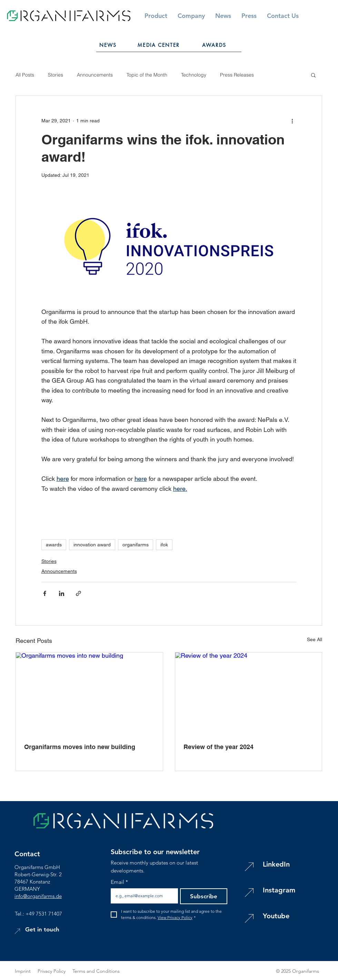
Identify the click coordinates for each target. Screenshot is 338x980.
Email (119, 882)
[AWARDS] (214, 45)
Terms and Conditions (96, 971)
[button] (283, 16)
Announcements (95, 75)
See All (315, 639)
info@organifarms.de (38, 896)
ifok (164, 545)
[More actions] (292, 121)
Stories (56, 75)
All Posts (25, 75)
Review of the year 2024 (218, 747)
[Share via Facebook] (45, 593)
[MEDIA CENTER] (159, 45)
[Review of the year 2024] (249, 694)
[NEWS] (108, 45)
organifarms (136, 545)
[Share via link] (78, 593)
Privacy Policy (55, 971)
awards (54, 545)
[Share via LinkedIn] (62, 593)
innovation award (92, 545)
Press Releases (237, 75)
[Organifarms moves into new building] (89, 694)
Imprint (23, 971)
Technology (194, 75)
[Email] (142, 896)
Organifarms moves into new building (80, 747)
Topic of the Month (147, 75)
